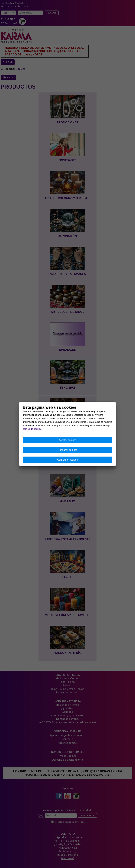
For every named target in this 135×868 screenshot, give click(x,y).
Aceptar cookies (67, 440)
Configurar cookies (68, 460)
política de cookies (32, 429)
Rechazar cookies (67, 450)
